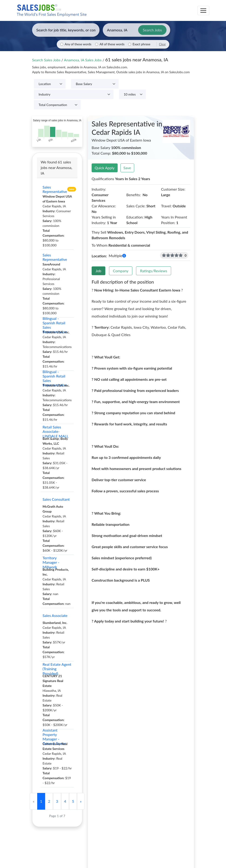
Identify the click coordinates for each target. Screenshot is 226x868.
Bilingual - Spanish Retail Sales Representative (55, 325)
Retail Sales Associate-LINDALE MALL (56, 431)
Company (121, 271)
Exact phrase (141, 44)
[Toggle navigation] (203, 10)
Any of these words (78, 44)
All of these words (112, 44)
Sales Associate (55, 615)
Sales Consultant (56, 499)
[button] (124, 256)
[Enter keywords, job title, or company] (66, 30)
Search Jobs (152, 30)
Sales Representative (55, 189)
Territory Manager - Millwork (51, 562)
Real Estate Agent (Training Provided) (57, 669)
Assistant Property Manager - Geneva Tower (54, 737)
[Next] (81, 801)
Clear (162, 44)
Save (127, 168)
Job (98, 271)
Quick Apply (105, 168)
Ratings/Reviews (154, 271)
